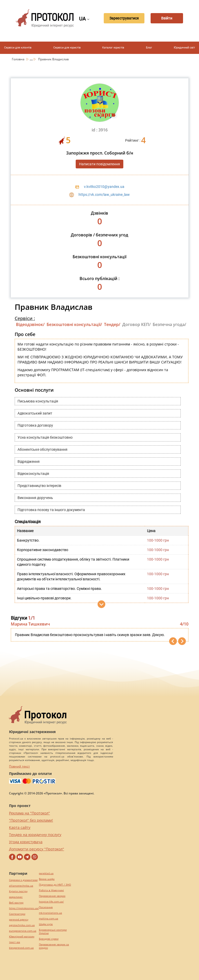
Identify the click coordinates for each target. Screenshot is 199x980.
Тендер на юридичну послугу (35, 835)
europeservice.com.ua (23, 931)
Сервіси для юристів (67, 48)
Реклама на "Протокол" (29, 813)
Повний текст (19, 766)
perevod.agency (19, 920)
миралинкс (16, 897)
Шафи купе (46, 924)
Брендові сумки (49, 939)
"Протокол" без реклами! (31, 820)
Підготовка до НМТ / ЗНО (55, 885)
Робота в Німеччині (51, 890)
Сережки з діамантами (23, 880)
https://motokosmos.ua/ (24, 908)
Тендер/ (112, 324)
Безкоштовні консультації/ (74, 324)
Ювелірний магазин (22, 936)
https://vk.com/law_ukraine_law (104, 195)
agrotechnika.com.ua (22, 925)
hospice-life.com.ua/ (51, 902)
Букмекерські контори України (53, 931)
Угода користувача (26, 842)
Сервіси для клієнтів (18, 48)
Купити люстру (18, 891)
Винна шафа (47, 879)
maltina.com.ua (49, 919)
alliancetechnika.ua (21, 886)
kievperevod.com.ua (21, 948)
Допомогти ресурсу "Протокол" (37, 849)
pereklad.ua (46, 873)
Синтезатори (17, 914)
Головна (19, 59)
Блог (149, 48)
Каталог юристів (113, 48)
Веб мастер (16, 903)
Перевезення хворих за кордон (54, 946)
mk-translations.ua (50, 913)
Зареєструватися (120, 18)
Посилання (46, 907)
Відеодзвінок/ (30, 324)
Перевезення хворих (52, 896)
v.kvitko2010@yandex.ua (104, 187)
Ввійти (167, 18)
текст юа (15, 942)
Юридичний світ (184, 48)
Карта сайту (20, 827)
